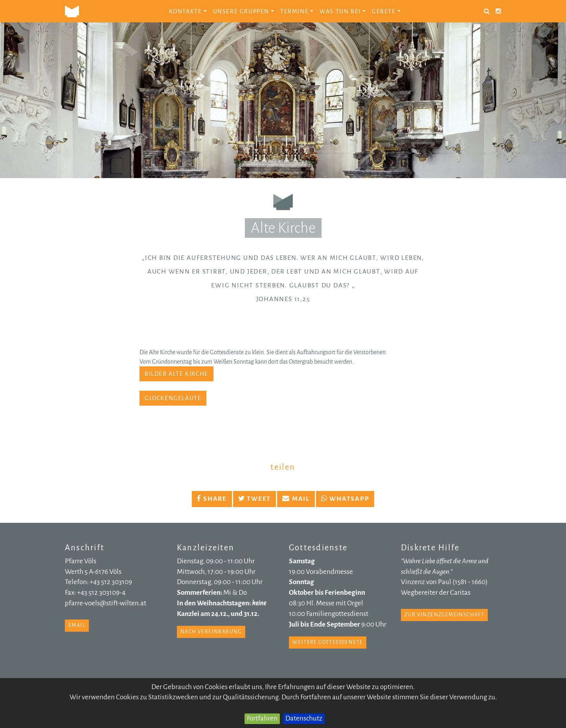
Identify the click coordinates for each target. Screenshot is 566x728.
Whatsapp (345, 499)
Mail (296, 499)
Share (212, 499)
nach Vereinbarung (211, 632)
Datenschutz (304, 718)
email (77, 625)
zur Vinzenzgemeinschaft (444, 615)
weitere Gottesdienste (328, 642)
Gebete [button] (386, 11)
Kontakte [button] (188, 11)
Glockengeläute (173, 398)
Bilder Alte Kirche (176, 374)
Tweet (255, 499)
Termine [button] (297, 11)
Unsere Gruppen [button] (243, 11)
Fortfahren (262, 718)
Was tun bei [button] (343, 11)
